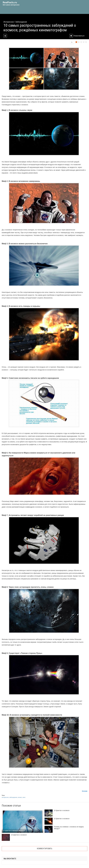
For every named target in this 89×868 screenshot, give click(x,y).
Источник (85, 791)
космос (20, 797)
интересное (5, 797)
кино (24, 797)
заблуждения (13, 797)
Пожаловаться (77, 36)
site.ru (14, 3)
